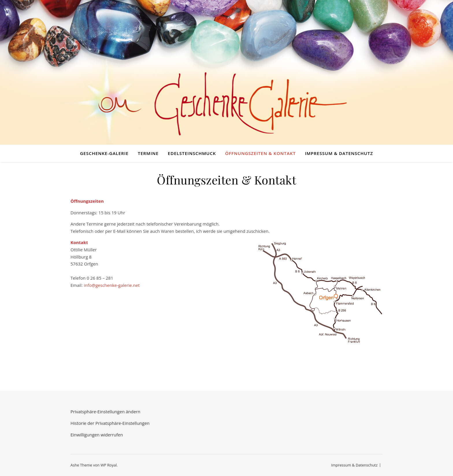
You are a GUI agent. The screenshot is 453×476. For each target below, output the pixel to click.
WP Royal (109, 465)
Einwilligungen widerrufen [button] (97, 435)
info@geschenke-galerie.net (112, 285)
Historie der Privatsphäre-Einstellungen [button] (110, 423)
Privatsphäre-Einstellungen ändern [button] (105, 412)
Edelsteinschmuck (192, 153)
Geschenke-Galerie (104, 153)
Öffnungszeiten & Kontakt (260, 153)
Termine (148, 153)
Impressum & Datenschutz (339, 153)
